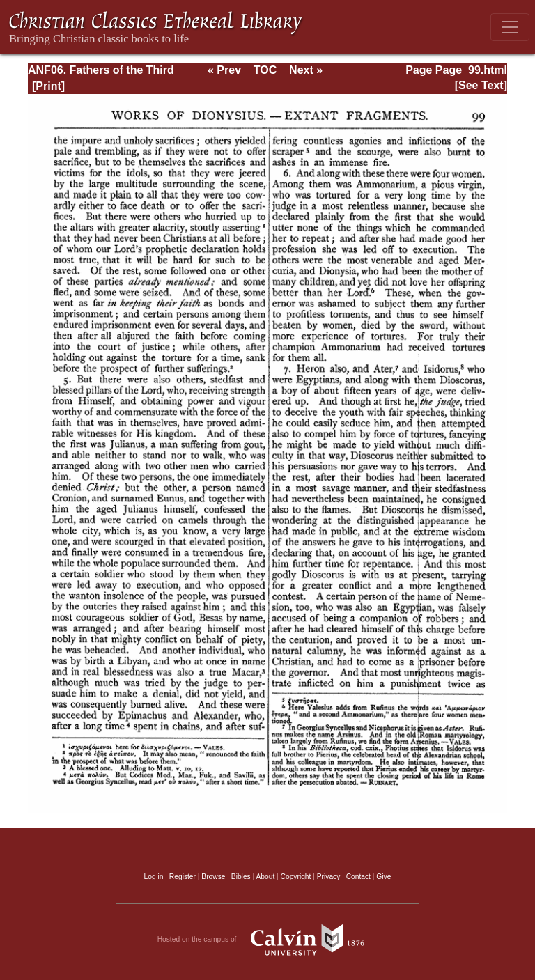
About (265, 877)
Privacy (329, 877)
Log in (154, 877)
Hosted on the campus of (268, 940)
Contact (358, 877)
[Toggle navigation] (510, 27)
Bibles (241, 877)
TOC (265, 70)
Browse (213, 877)
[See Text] (481, 85)
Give (383, 877)
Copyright (296, 877)
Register (183, 877)
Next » (306, 70)
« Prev (224, 70)
